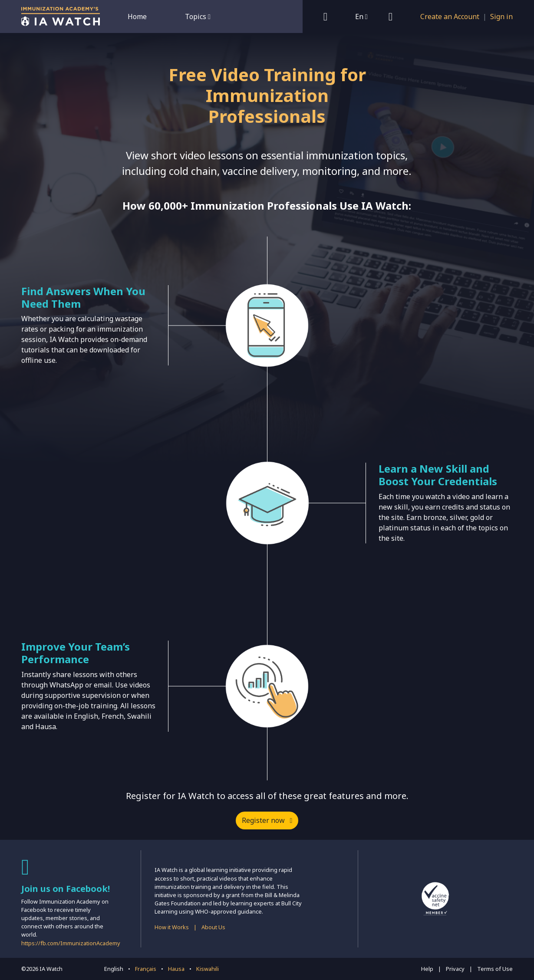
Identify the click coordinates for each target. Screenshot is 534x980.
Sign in (501, 16)
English (114, 969)
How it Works (172, 927)
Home (137, 16)
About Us (213, 927)
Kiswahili (208, 969)
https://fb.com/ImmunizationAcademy (71, 943)
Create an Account (450, 16)
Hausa (176, 969)
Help (427, 969)
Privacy (455, 969)
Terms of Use (495, 969)
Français (146, 969)
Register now (267, 820)
